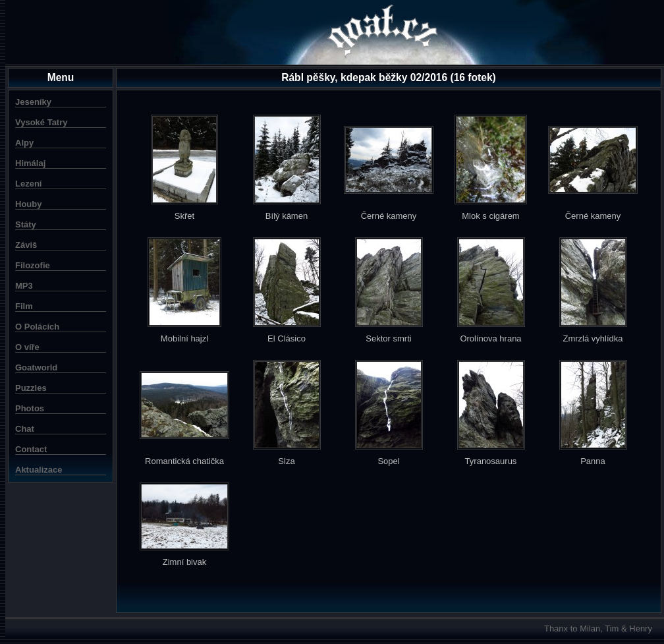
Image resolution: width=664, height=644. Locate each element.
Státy (26, 224)
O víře (27, 347)
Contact (31, 449)
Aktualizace (39, 470)
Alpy (24, 143)
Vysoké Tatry (41, 122)
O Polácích (37, 327)
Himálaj (30, 163)
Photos (30, 408)
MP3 (24, 286)
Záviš (26, 245)
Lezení (28, 184)
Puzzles (31, 388)
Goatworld (36, 367)
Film (24, 306)
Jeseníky (33, 102)
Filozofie (33, 265)
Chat (25, 429)
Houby (28, 204)
